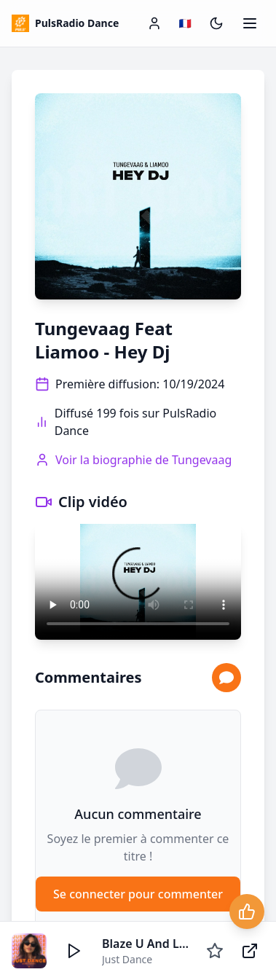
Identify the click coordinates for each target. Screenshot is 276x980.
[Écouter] (74, 951)
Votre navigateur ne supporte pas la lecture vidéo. (138, 582)
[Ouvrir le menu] (250, 23)
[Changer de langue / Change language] (185, 23)
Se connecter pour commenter (138, 894)
